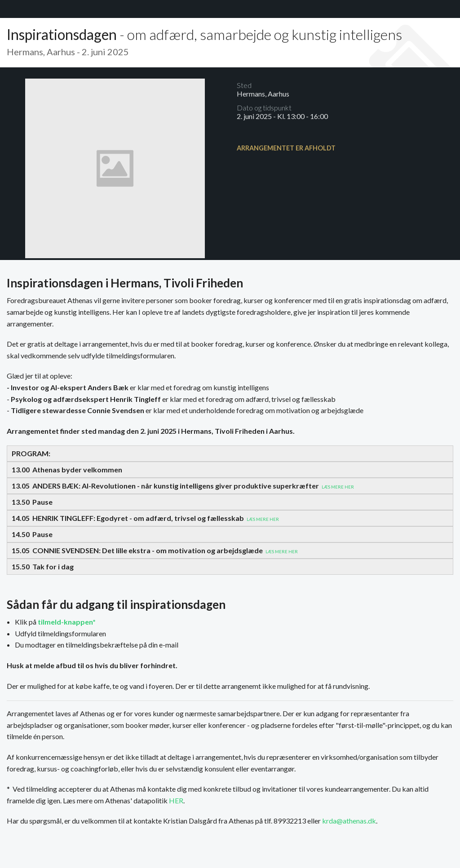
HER (176, 800)
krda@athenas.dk (349, 821)
